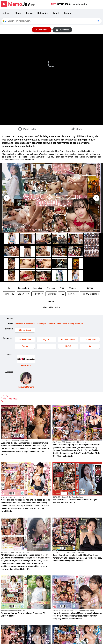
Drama (25, 346)
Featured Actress (68, 340)
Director (67, 13)
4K (90, 346)
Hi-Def (68, 346)
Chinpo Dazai (25, 330)
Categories (43, 13)
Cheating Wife (90, 340)
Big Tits (46, 340)
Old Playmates (25, 340)
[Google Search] (98, 21)
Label (56, 13)
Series (29, 13)
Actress (6, 13)
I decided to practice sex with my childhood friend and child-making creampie (49, 324)
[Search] (52, 21)
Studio (18, 13)
